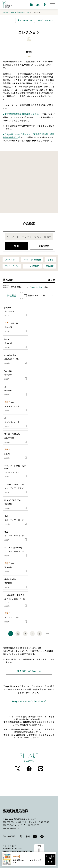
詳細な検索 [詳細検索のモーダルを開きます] (42, 246)
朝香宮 (51, 260)
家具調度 (50, 266)
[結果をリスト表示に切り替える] (8, 287)
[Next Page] (47, 634)
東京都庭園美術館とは (20, 12)
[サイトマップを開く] (52, 5)
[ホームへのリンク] (7, 5)
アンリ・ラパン (12, 266)
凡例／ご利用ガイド (46, 20)
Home (5, 12)
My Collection (25, 20)
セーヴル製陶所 (32, 266)
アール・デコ (11, 260)
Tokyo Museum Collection (27, 701)
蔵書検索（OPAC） (27, 671)
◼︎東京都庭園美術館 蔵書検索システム (21, 114)
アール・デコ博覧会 (32, 260)
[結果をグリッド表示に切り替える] (4, 287)
